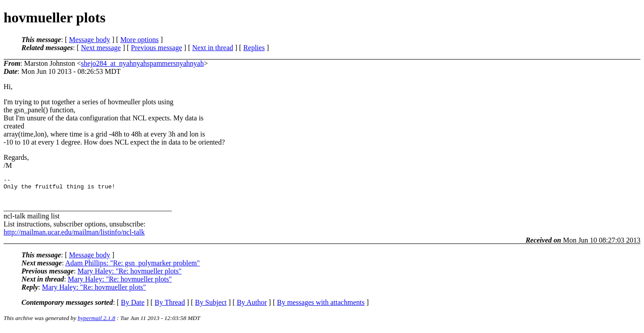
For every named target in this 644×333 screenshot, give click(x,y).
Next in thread (213, 48)
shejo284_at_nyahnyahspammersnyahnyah (142, 63)
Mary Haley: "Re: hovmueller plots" (129, 275)
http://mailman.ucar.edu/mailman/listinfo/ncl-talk (74, 236)
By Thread (170, 306)
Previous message (157, 48)
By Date (133, 306)
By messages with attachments (321, 306)
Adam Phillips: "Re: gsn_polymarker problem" (133, 267)
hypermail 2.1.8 (97, 322)
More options (140, 40)
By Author (252, 306)
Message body (89, 40)
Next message (101, 48)
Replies (254, 48)
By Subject (211, 306)
